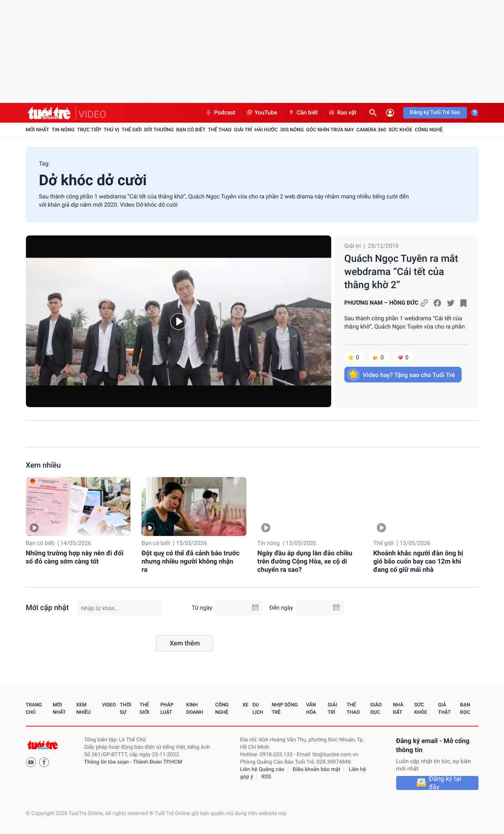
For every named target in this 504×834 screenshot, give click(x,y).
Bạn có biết (191, 130)
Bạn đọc (465, 708)
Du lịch (258, 708)
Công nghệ (429, 130)
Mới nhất (38, 130)
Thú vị (111, 130)
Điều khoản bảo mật (316, 770)
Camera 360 (371, 130)
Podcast (220, 113)
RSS (266, 777)
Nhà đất (398, 708)
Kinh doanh (195, 708)
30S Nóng (292, 130)
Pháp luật (167, 708)
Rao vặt (342, 113)
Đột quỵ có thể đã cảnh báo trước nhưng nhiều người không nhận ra (190, 561)
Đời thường (159, 130)
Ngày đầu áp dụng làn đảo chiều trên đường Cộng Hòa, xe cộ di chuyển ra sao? (305, 561)
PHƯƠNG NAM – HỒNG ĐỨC (381, 303)
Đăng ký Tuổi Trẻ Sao (435, 113)
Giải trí (243, 130)
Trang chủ (34, 708)
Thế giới (132, 130)
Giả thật (444, 708)
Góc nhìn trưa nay (330, 130)
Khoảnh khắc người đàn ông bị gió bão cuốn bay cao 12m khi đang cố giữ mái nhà (418, 561)
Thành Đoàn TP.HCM (157, 762)
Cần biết (303, 113)
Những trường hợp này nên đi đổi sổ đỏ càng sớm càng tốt (75, 557)
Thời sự (125, 708)
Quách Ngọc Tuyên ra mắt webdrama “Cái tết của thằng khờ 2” (401, 272)
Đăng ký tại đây (445, 783)
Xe (246, 705)
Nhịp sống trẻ (285, 708)
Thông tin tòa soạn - (108, 762)
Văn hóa (311, 708)
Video (109, 705)
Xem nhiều (43, 465)
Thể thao (219, 130)
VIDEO (93, 114)
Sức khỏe (400, 130)
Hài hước (266, 130)
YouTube (261, 113)
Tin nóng (63, 130)
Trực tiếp (89, 130)
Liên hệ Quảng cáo (262, 770)
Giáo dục (376, 708)
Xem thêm (185, 643)
